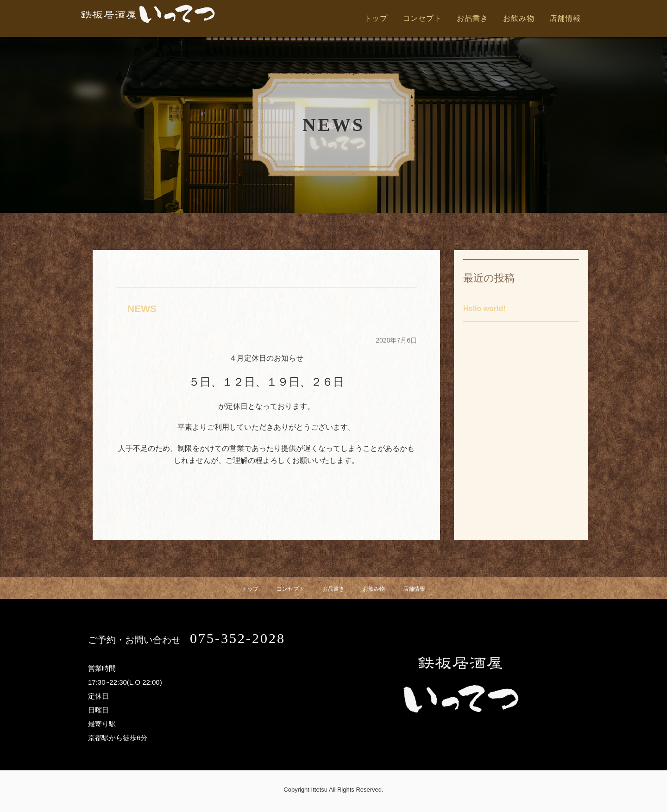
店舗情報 (565, 18)
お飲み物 (519, 18)
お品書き (472, 18)
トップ (376, 18)
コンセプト (422, 18)
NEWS (146, 308)
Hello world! (485, 310)
